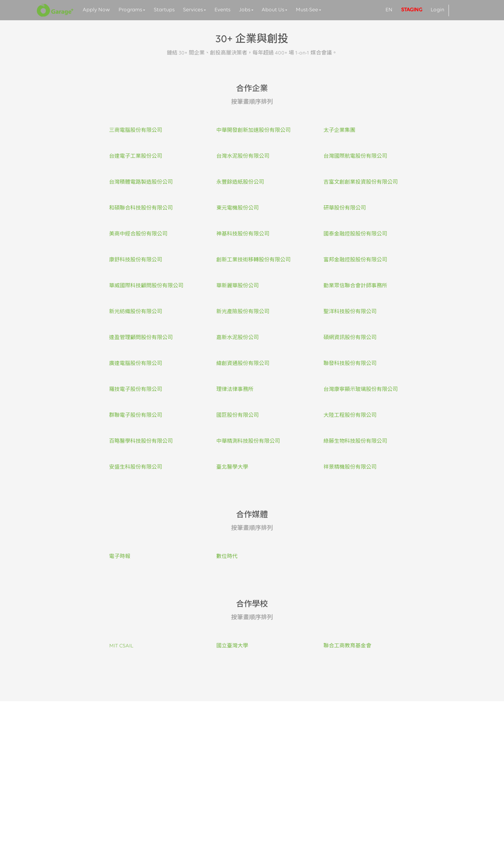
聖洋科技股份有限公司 (350, 312)
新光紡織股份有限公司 (136, 312)
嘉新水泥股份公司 (237, 338)
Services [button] (193, 10)
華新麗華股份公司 (237, 286)
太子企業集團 (339, 131)
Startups (164, 10)
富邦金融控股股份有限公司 (355, 260)
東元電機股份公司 (237, 208)
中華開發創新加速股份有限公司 (253, 131)
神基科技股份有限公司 (243, 234)
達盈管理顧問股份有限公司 (141, 338)
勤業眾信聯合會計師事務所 (355, 286)
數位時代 (227, 557)
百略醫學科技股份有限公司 (141, 441)
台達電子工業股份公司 (136, 156)
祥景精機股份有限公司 (350, 467)
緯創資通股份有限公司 (243, 364)
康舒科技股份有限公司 (136, 260)
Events (222, 10)
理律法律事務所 (235, 390)
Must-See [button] (307, 10)
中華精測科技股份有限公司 (248, 441)
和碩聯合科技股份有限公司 (141, 208)
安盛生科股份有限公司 (136, 467)
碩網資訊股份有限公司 (350, 338)
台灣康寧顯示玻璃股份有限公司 (361, 390)
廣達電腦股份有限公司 (136, 364)
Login (437, 10)
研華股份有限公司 (345, 208)
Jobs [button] (245, 10)
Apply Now (96, 10)
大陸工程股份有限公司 (350, 416)
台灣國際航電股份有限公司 (355, 156)
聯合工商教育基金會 (347, 646)
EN (389, 10)
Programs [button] (130, 10)
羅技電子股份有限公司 (136, 390)
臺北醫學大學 (232, 467)
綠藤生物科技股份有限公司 (355, 441)
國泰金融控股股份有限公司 (355, 234)
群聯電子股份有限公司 (136, 416)
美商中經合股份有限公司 (138, 234)
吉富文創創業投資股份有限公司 (361, 182)
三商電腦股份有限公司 (136, 131)
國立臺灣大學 (232, 646)
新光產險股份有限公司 (243, 312)
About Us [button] (273, 10)
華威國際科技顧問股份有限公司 (146, 286)
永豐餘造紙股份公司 (240, 182)
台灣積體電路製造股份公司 (141, 182)
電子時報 (120, 557)
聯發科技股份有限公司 (350, 364)
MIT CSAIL (121, 646)
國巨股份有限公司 (237, 416)
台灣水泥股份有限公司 (243, 156)
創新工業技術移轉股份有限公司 (253, 260)
